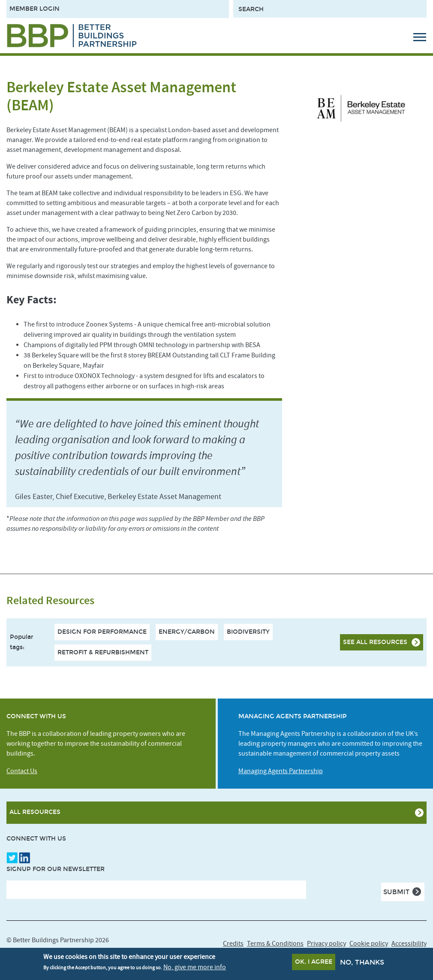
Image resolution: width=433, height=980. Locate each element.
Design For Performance (102, 632)
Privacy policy (326, 944)
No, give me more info (195, 968)
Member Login (35, 9)
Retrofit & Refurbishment (103, 652)
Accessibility (409, 944)
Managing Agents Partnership (281, 771)
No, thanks (362, 963)
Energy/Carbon (187, 632)
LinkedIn (24, 858)
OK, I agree (314, 963)
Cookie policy (369, 944)
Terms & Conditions (275, 944)
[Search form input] (330, 9)
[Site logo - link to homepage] (72, 36)
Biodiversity (248, 632)
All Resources (35, 812)
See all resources (375, 642)
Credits (233, 944)
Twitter (12, 858)
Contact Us (22, 771)
